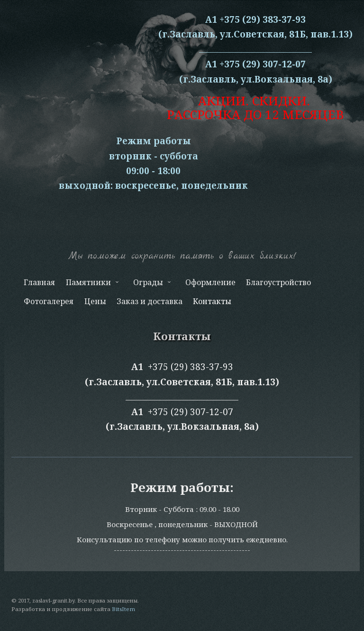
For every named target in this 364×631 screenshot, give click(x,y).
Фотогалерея (49, 301)
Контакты (212, 301)
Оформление (210, 282)
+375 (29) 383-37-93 (191, 367)
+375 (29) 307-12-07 (191, 412)
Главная (39, 282)
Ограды (151, 284)
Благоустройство (278, 282)
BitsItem (123, 609)
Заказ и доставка (150, 301)
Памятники (91, 284)
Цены (95, 301)
